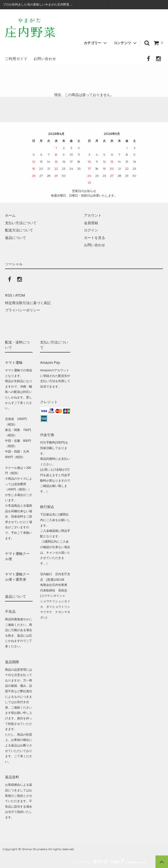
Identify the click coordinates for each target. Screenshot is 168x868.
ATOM (20, 296)
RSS (9, 296)
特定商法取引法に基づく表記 (28, 303)
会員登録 (153, 4)
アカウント (92, 4)
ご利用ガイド (16, 59)
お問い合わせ (45, 59)
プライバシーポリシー (23, 310)
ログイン (122, 4)
